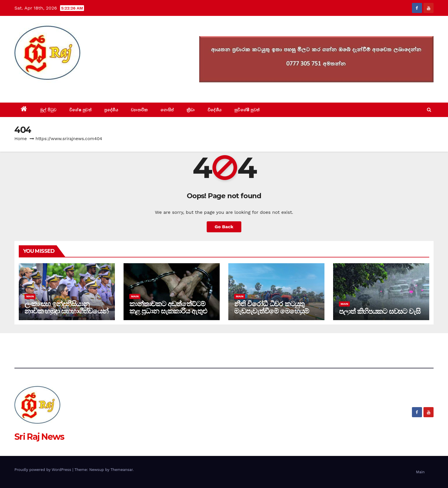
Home (21, 139)
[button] (429, 110)
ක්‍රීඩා (191, 110)
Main (30, 296)
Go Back (224, 227)
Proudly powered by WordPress (43, 470)
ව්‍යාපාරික (139, 110)
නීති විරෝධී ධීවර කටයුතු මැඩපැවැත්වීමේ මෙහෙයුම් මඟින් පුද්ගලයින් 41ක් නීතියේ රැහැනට (275, 315)
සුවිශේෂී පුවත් (247, 110)
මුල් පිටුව (48, 110)
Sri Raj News (39, 89)
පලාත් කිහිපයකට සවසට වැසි (379, 311)
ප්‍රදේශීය (111, 110)
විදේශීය (215, 110)
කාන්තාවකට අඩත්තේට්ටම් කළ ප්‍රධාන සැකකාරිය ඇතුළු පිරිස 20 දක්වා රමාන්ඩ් (168, 311)
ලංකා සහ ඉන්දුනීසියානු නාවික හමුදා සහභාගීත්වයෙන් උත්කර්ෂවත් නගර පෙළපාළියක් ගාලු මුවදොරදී (67, 315)
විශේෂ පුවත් (81, 110)
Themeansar (122, 470)
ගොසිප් (167, 110)
